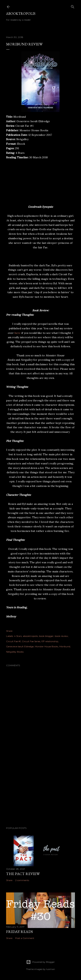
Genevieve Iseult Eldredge (20, 646)
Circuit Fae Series (31, 641)
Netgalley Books (15, 652)
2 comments (22, 880)
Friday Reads (19, 932)
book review (61, 636)
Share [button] (9, 631)
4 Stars (18, 636)
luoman (51, 969)
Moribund (65, 646)
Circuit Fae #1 (13, 641)
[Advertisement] (40, 791)
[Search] (73, 6)
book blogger (46, 636)
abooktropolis (30, 636)
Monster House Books (46, 646)
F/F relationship (50, 641)
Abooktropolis (21, 14)
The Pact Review (23, 874)
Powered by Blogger (40, 962)
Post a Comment (25, 938)
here (17, 333)
